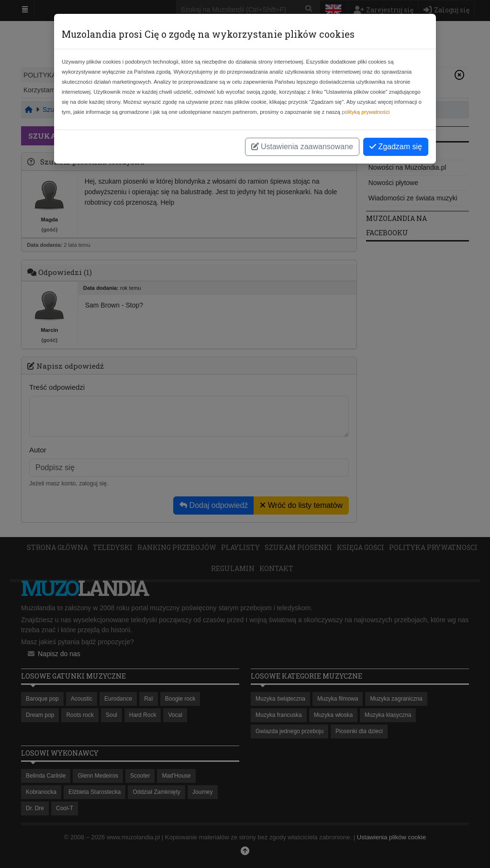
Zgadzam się (396, 147)
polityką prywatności (366, 112)
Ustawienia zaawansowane (302, 147)
